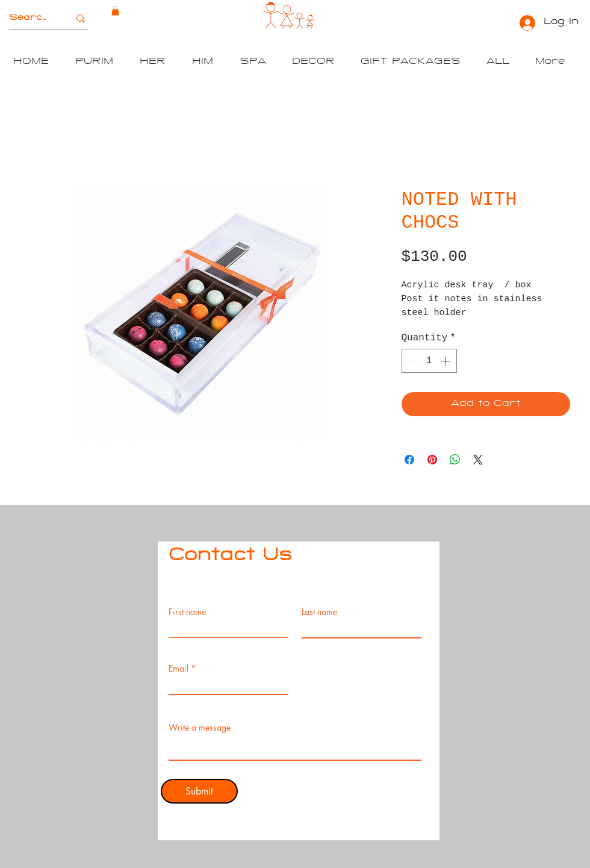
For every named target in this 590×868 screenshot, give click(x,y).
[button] (115, 11)
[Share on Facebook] (409, 460)
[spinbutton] (429, 361)
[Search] (29, 19)
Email (179, 669)
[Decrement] (412, 361)
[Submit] (199, 791)
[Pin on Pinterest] (432, 460)
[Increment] (447, 361)
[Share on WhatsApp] (455, 460)
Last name (319, 612)
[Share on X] (478, 460)
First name (187, 612)
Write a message (200, 728)
